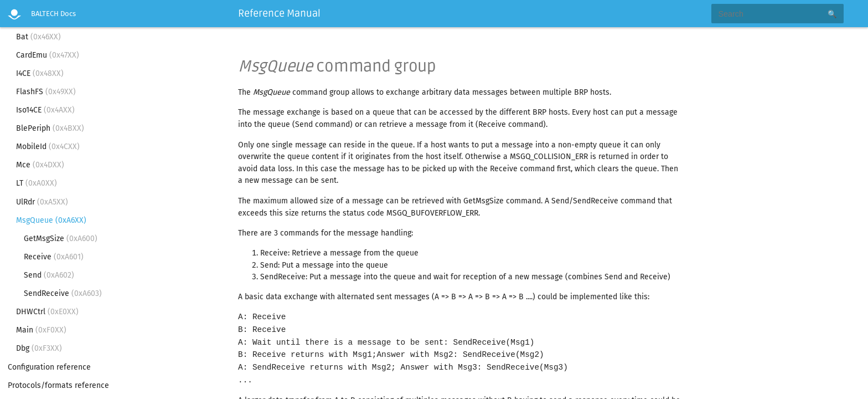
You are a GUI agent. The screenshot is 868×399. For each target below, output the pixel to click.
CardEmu (48, 55)
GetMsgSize (61, 239)
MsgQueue (51, 220)
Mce (40, 165)
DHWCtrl (47, 312)
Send (49, 275)
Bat (38, 37)
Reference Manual (279, 13)
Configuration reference (49, 367)
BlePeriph (50, 128)
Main (41, 330)
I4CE (40, 73)
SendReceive (63, 293)
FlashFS (46, 92)
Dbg (39, 348)
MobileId (48, 147)
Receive (54, 257)
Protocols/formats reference (58, 385)
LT (37, 183)
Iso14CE (45, 110)
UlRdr (42, 202)
